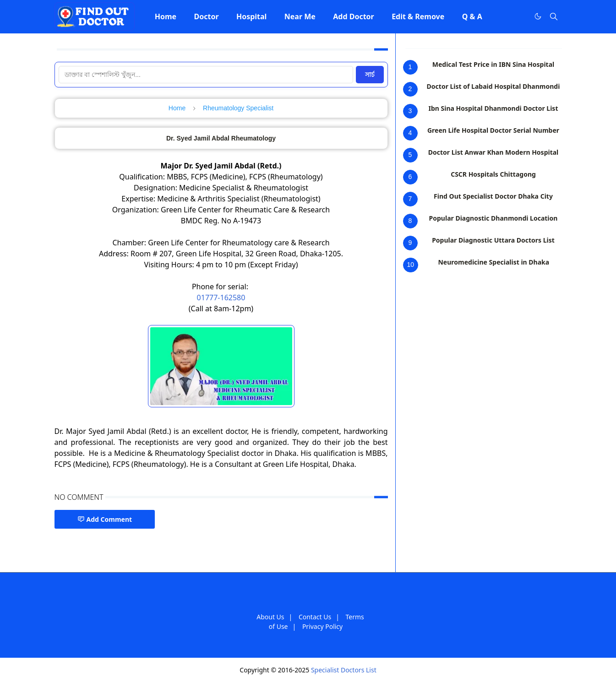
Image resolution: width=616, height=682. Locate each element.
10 (411, 265)
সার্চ (370, 75)
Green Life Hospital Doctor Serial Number (493, 130)
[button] (166, 16)
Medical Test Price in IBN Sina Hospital (493, 64)
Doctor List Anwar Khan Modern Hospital (493, 152)
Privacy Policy (322, 626)
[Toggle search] (554, 16)
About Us (270, 617)
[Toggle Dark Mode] (538, 16)
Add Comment (105, 519)
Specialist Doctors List (344, 670)
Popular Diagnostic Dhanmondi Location (493, 218)
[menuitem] (166, 16)
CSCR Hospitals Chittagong (493, 174)
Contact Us (315, 617)
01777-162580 (221, 298)
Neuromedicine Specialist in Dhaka (493, 262)
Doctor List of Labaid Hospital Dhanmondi (493, 86)
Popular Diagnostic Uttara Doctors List (493, 240)
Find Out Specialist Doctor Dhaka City (493, 196)
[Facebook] (519, 16)
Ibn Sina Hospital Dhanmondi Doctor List (493, 108)
